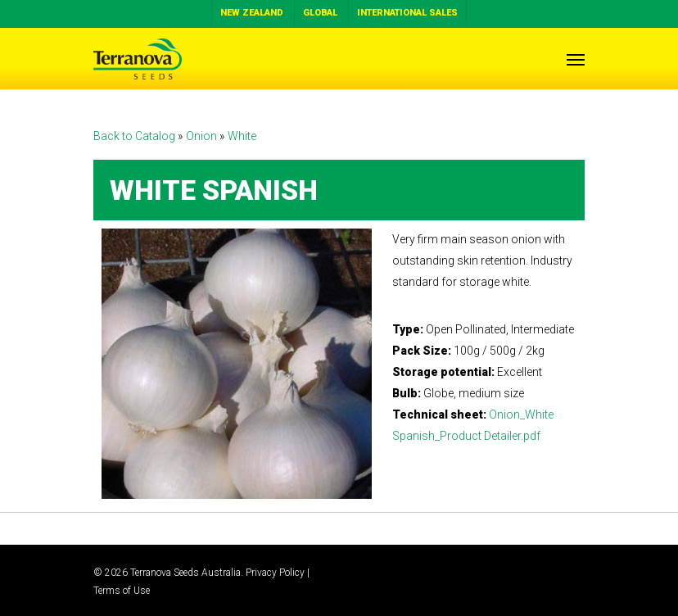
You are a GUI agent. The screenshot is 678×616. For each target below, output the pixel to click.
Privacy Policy (275, 573)
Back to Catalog (136, 136)
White (242, 136)
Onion (203, 136)
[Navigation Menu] (576, 59)
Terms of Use (122, 591)
